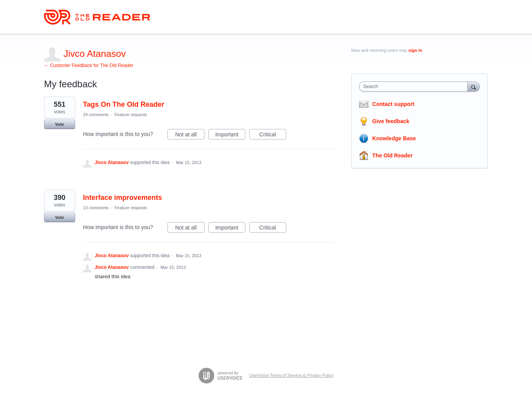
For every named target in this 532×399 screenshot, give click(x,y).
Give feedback (391, 121)
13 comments (96, 208)
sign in (415, 50)
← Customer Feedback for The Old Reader (89, 65)
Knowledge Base (394, 138)
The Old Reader (392, 155)
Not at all (190, 136)
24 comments (96, 115)
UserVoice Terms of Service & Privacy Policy (292, 375)
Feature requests (131, 115)
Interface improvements (122, 198)
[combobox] (415, 87)
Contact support (393, 104)
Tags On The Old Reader (124, 104)
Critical (273, 136)
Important (230, 136)
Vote (59, 124)
